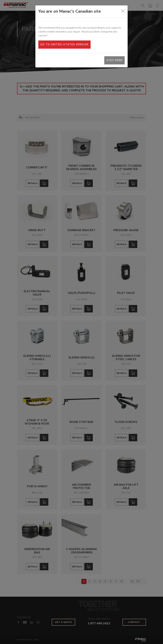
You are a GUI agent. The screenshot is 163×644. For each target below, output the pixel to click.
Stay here (115, 60)
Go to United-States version (64, 45)
